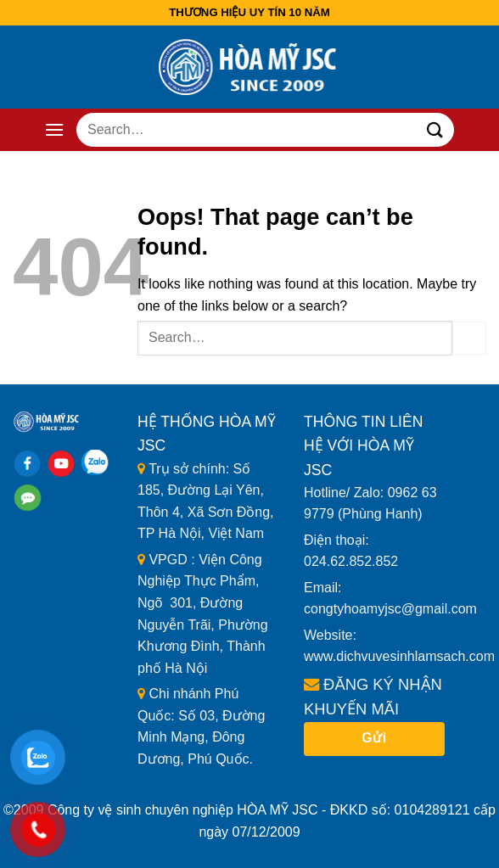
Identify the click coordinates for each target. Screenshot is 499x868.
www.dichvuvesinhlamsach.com (399, 656)
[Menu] (54, 129)
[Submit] (435, 129)
